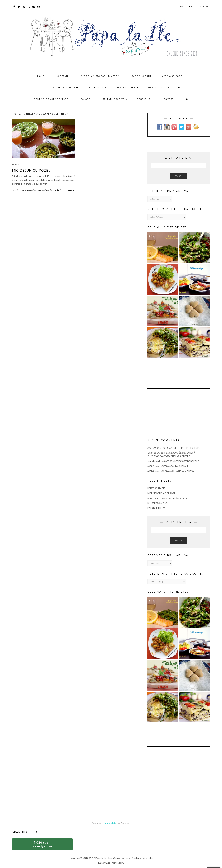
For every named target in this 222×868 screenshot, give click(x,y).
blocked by (42, 844)
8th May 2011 (18, 165)
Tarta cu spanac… (185, 471)
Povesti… (170, 99)
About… (193, 6)
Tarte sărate (97, 88)
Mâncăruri (41, 190)
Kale (100, 863)
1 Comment (69, 190)
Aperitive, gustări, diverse (101, 76)
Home (182, 6)
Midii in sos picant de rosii (161, 493)
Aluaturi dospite (114, 99)
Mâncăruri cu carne (164, 88)
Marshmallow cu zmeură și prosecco (168, 498)
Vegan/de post (173, 76)
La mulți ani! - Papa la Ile (159, 466)
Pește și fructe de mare (52, 99)
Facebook (14, 8)
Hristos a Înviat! (156, 488)
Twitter (19, 8)
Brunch (15, 190)
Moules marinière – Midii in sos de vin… (180, 448)
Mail (34, 8)
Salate (85, 99)
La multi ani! (182, 466)
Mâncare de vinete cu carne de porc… (180, 461)
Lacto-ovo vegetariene (60, 88)
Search (179, 176)
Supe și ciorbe (142, 76)
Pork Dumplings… (157, 508)
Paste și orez (127, 88)
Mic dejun (63, 76)
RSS (29, 8)
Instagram (39, 8)
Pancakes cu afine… (158, 503)
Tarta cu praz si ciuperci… (178, 456)
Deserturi (145, 99)
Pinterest (24, 8)
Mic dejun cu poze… (31, 171)
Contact (205, 6)
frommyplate (110, 823)
